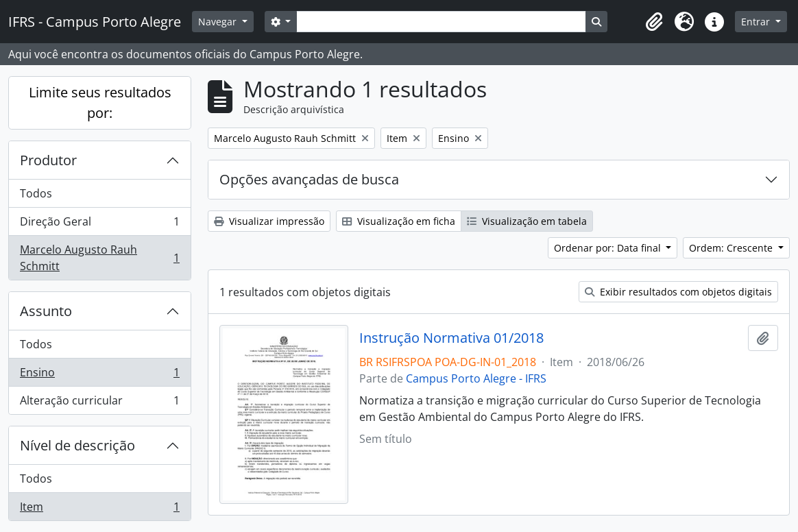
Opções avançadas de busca (309, 179)
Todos (36, 193)
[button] (654, 22)
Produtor (48, 160)
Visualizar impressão (269, 221)
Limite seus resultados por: (100, 102)
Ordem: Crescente (732, 248)
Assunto (46, 311)
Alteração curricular (99, 403)
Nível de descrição (77, 445)
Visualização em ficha (399, 221)
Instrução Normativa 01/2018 (451, 338)
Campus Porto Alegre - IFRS (476, 378)
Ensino (99, 375)
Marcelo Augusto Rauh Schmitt (99, 258)
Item (99, 509)
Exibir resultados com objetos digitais (678, 292)
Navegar (219, 22)
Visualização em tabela (527, 221)
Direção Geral (99, 225)
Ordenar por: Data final (609, 248)
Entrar (757, 22)
